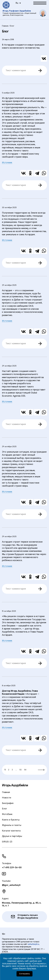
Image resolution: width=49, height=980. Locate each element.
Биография (8, 803)
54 (25, 770)
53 (21, 770)
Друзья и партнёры (12, 836)
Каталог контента (11, 831)
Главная (6, 792)
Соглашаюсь (24, 974)
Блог (4, 809)
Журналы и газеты (12, 825)
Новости (7, 798)
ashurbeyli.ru (34, 944)
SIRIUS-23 (7, 842)
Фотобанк (7, 814)
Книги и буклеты (11, 820)
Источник (7, 163)
